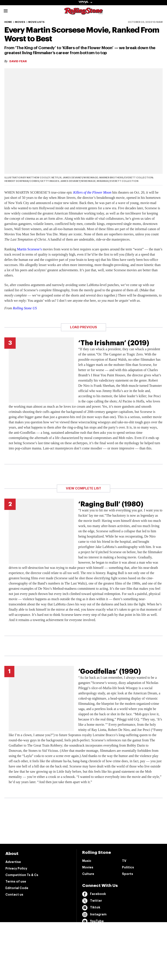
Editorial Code (17, 888)
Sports (128, 874)
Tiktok (91, 908)
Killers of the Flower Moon (92, 192)
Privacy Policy (16, 868)
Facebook (94, 894)
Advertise (13, 862)
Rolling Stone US (25, 308)
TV (124, 861)
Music (87, 861)
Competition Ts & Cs (22, 875)
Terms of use (16, 881)
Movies (20, 22)
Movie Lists (36, 22)
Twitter (92, 901)
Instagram (94, 915)
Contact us (14, 895)
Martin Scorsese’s (29, 249)
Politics (128, 867)
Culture (88, 874)
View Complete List (83, 488)
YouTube (93, 921)
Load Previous (83, 327)
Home (8, 22)
